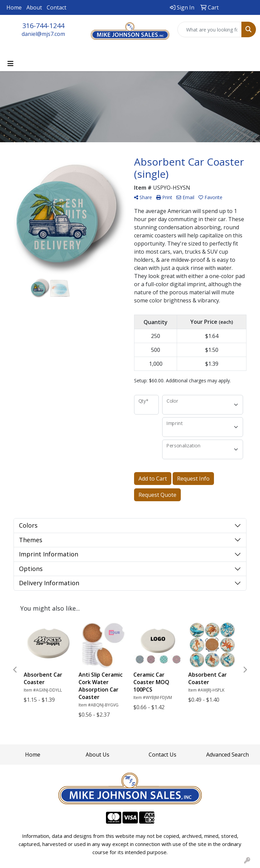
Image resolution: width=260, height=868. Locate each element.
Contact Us (162, 755)
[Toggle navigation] (10, 64)
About (34, 7)
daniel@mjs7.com (43, 34)
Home (14, 7)
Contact (57, 7)
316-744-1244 (43, 26)
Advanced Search (227, 755)
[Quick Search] (210, 29)
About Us (97, 755)
